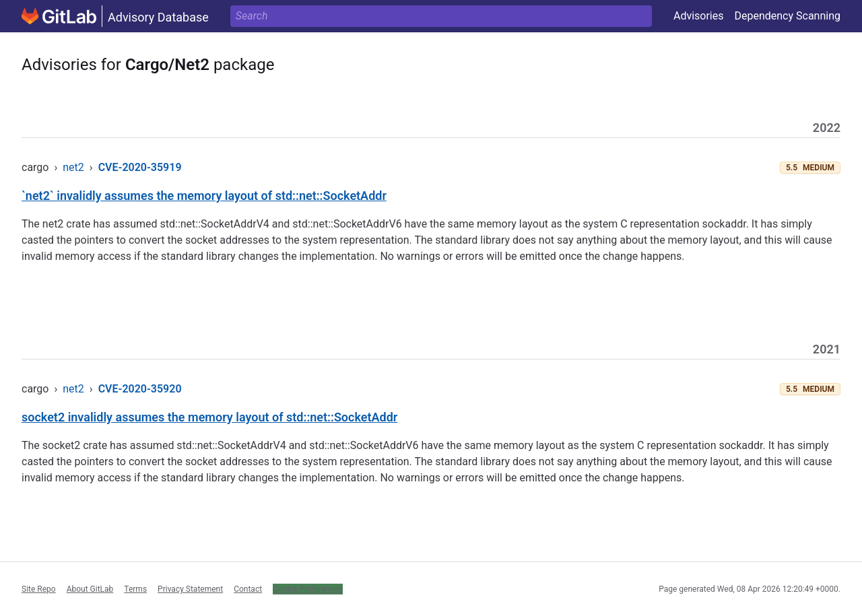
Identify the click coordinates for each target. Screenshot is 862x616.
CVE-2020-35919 (140, 167)
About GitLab (90, 589)
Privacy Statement (190, 589)
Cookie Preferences (308, 589)
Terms (135, 589)
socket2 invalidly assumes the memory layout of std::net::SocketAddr (209, 417)
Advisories (699, 16)
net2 (73, 167)
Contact (248, 589)
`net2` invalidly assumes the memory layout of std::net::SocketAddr (204, 196)
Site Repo (39, 589)
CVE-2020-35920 (140, 389)
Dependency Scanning (787, 16)
